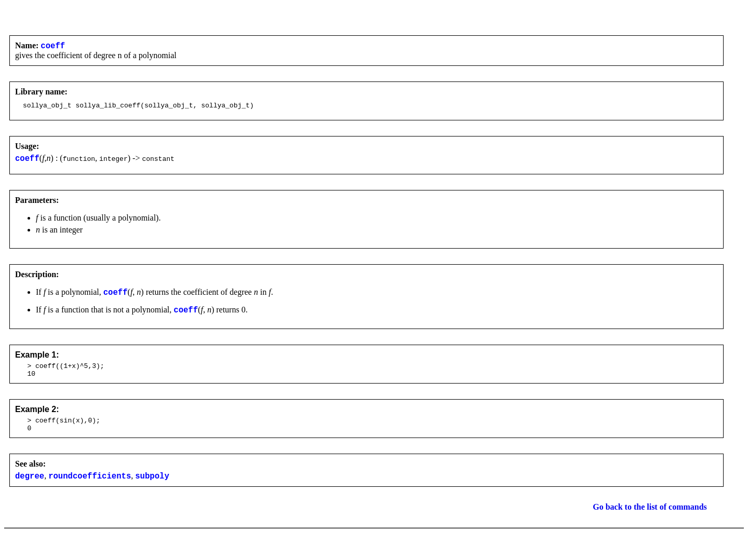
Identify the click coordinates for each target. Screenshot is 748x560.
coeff (53, 47)
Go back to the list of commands (650, 522)
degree (30, 491)
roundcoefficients (90, 491)
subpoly (152, 491)
